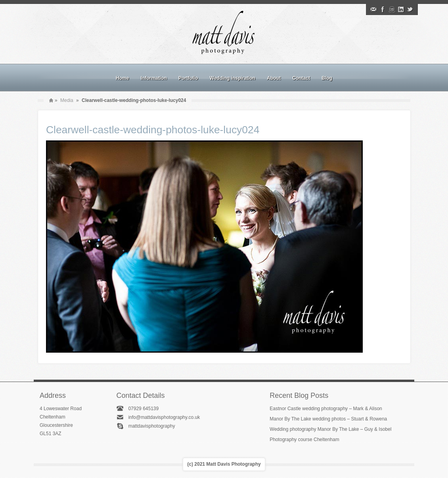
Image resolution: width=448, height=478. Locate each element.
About (274, 78)
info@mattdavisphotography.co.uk (164, 417)
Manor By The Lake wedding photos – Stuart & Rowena (328, 419)
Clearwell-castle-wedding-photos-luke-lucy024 (153, 130)
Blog (327, 78)
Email (373, 10)
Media (67, 100)
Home (122, 78)
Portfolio (188, 78)
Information (154, 78)
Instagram (392, 10)
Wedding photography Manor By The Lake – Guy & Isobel (330, 429)
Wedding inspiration (233, 78)
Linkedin (401, 10)
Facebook (383, 10)
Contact (301, 78)
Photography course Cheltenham (304, 440)
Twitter (410, 10)
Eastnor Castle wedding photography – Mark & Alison (326, 409)
